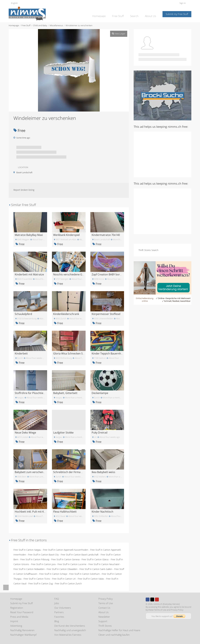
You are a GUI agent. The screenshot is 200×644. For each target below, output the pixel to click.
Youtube (157, 599)
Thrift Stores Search (148, 250)
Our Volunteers (63, 608)
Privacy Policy (106, 599)
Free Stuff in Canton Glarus (95, 559)
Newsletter (104, 617)
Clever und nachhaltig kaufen (114, 635)
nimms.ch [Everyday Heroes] (167, 604)
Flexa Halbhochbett (65, 512)
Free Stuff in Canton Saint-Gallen (96, 569)
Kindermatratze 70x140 (106, 235)
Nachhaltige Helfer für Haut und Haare (119, 630)
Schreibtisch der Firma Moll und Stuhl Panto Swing (84, 472)
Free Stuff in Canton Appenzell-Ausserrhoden (66, 550)
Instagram (162, 599)
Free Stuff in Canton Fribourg (35, 559)
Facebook (148, 599)
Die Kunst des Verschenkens (70, 626)
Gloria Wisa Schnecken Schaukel (73, 353)
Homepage (103, 14)
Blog (57, 621)
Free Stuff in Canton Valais (91, 579)
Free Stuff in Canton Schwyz (53, 574)
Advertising (16, 626)
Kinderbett (21, 353)
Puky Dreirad (100, 433)
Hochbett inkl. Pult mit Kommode (35, 512)
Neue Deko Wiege (25, 433)
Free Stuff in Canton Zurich (68, 584)
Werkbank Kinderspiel (66, 235)
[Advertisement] (162, 154)
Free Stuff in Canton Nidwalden (29, 569)
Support (103, 621)
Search (136, 14)
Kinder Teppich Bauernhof (108, 353)
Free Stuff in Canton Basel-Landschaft (80, 555)
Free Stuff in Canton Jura (43, 564)
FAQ (57, 599)
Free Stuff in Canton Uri (64, 579)
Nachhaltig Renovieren (22, 630)
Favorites (59, 617)
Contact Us (104, 608)
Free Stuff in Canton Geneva (65, 559)
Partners (59, 612)
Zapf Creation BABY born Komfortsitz (114, 274)
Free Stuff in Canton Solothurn (84, 574)
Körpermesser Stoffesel (106, 314)
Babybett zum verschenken (31, 472)
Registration (17, 608)
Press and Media (19, 617)
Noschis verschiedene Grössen (72, 274)
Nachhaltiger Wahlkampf (23, 635)
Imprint (14, 621)
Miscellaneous (56, 25)
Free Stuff (121, 14)
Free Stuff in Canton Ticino (37, 579)
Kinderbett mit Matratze (29, 274)
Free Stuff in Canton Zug (41, 584)
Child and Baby (40, 25)
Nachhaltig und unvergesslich (70, 630)
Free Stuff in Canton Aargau (27, 550)
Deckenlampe (100, 393)
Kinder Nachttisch (102, 512)
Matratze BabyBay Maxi (29, 235)
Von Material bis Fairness (68, 635)
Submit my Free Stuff (177, 14)
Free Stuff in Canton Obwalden (62, 569)
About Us (151, 14)
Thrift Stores (105, 626)
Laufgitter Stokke (63, 433)
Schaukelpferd (23, 314)
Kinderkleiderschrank (66, 314)
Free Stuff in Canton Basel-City (43, 555)
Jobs (57, 603)
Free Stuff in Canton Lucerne (72, 564)
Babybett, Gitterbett (65, 393)
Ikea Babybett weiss (103, 472)
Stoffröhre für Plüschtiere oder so (35, 393)
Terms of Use (106, 603)
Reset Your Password (22, 612)
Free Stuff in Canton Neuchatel (104, 564)
